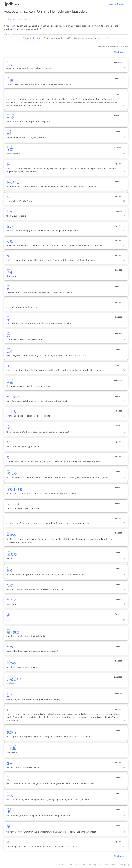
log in (12, 26)
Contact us (80, 865)
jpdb (9, 4)
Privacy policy (94, 865)
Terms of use (110, 865)
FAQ (70, 865)
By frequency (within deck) (57, 38)
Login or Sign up (117, 4)
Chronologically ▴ (31, 38)
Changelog (124, 865)
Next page (119, 52)
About (62, 865)
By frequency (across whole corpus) (92, 38)
